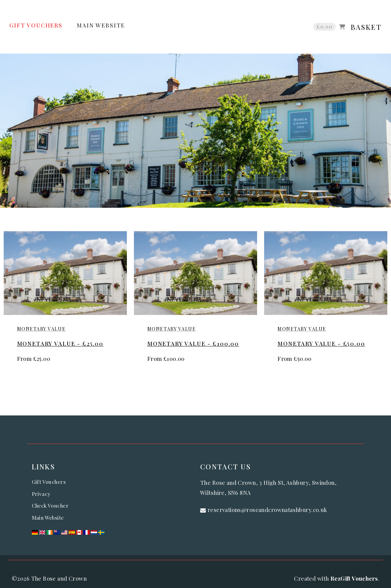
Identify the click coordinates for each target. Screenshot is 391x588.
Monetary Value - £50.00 (321, 344)
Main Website (48, 517)
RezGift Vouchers (354, 578)
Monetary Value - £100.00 (193, 344)
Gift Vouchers (49, 482)
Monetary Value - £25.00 (60, 344)
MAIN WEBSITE (101, 25)
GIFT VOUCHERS (36, 25)
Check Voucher (50, 505)
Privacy (41, 494)
